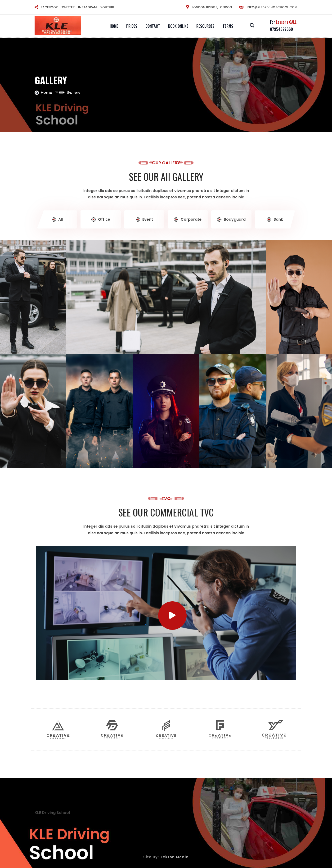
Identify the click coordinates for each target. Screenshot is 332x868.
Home (114, 26)
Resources (205, 26)
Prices (132, 26)
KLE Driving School (52, 813)
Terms (228, 26)
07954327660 (281, 29)
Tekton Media (174, 857)
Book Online (178, 26)
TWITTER (68, 7)
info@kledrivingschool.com (268, 7)
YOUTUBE (108, 7)
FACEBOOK (49, 7)
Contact (153, 26)
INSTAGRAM (87, 7)
